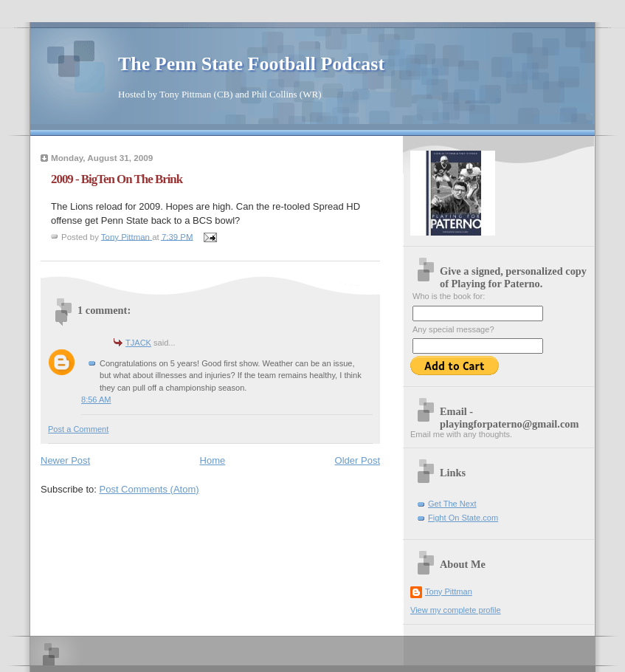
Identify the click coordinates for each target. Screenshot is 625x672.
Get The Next (452, 504)
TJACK (138, 343)
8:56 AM (96, 400)
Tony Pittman (449, 592)
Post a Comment (78, 429)
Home (213, 460)
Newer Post (65, 460)
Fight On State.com (463, 518)
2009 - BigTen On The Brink (117, 179)
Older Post (358, 460)
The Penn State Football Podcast (251, 64)
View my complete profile (456, 610)
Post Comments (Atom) (149, 489)
